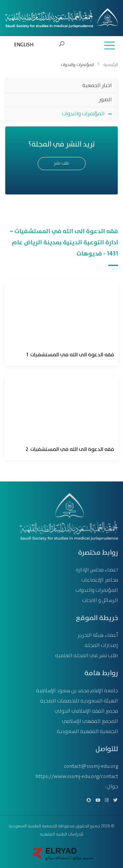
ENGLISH (24, 45)
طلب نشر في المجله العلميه (87, 656)
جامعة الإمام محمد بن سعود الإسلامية (77, 691)
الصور (105, 100)
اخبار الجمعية (97, 86)
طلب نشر (61, 163)
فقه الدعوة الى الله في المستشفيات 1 (70, 355)
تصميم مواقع (82, 858)
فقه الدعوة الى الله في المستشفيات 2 (70, 450)
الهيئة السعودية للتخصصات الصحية (79, 701)
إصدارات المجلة (101, 645)
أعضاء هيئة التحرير (98, 635)
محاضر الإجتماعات (100, 580)
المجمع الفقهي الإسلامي (90, 721)
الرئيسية (111, 65)
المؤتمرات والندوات (83, 114)
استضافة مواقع (57, 858)
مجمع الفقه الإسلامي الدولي (86, 711)
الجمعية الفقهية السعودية (87, 732)
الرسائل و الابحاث (100, 601)
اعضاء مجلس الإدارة (97, 570)
